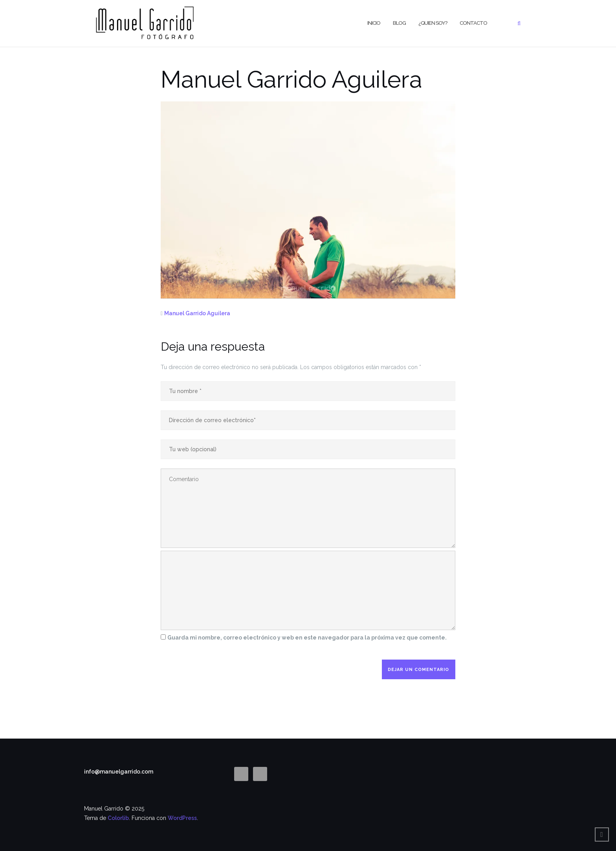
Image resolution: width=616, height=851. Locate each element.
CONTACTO (473, 23)
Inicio (374, 23)
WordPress (182, 818)
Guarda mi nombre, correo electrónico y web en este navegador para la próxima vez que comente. (307, 638)
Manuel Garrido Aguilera (197, 313)
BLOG (399, 23)
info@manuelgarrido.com (119, 772)
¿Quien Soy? (433, 23)
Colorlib (118, 818)
